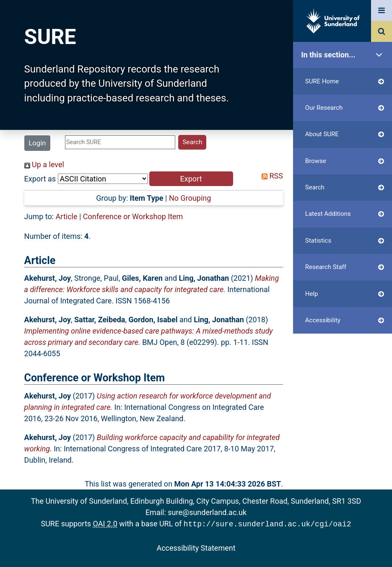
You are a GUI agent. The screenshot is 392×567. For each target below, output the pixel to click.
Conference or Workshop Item (133, 216)
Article (67, 216)
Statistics (345, 241)
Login (37, 143)
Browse (345, 161)
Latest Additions (345, 214)
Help (345, 294)
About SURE (345, 134)
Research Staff (345, 267)
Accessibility (345, 320)
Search (345, 188)
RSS (270, 176)
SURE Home (345, 82)
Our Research (345, 108)
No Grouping (190, 198)
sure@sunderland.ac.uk (207, 512)
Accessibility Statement (196, 547)
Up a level (44, 164)
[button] (191, 179)
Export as (40, 179)
